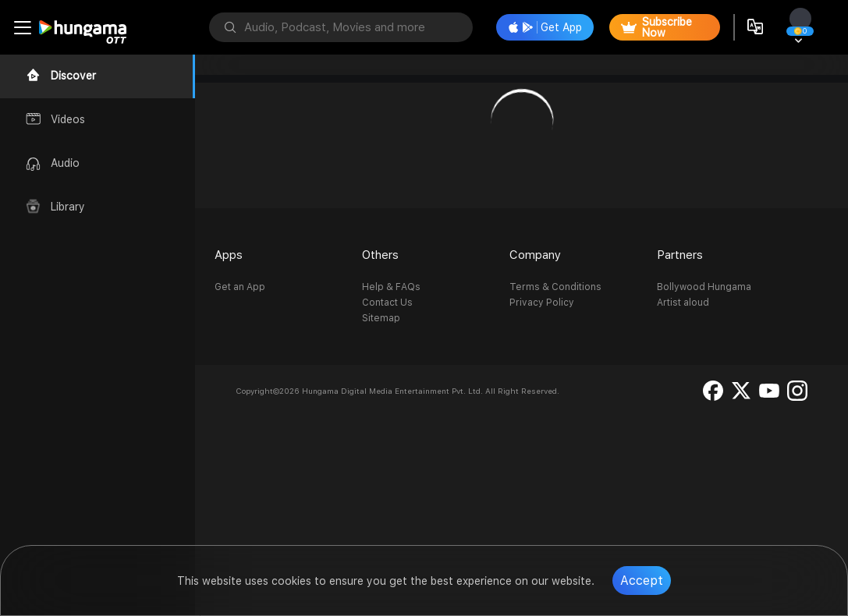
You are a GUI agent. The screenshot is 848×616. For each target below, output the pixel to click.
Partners (680, 255)
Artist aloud (683, 303)
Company (535, 255)
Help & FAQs (391, 287)
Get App (545, 27)
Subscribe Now (656, 27)
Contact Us (387, 303)
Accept (642, 581)
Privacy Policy (542, 303)
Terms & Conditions (555, 287)
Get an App (240, 287)
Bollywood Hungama (704, 287)
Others (380, 255)
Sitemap (381, 318)
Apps (229, 255)
